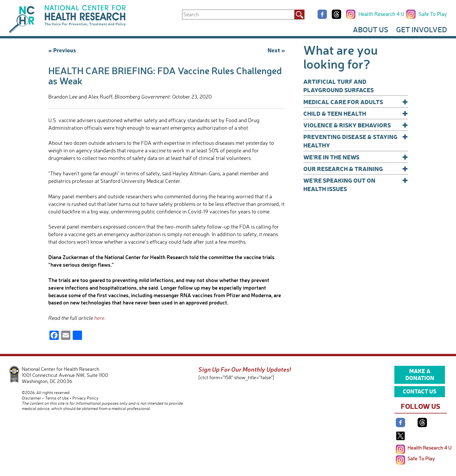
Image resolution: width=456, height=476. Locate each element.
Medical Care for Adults (356, 102)
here (99, 318)
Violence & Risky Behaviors (356, 125)
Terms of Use (57, 398)
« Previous (62, 50)
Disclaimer (31, 398)
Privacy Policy (85, 398)
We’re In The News (356, 157)
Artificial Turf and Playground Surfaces (339, 85)
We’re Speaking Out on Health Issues (356, 184)
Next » (276, 50)
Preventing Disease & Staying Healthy (356, 141)
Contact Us (420, 391)
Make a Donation (420, 374)
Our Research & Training (356, 169)
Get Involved (422, 29)
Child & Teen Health (356, 113)
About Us (370, 29)
